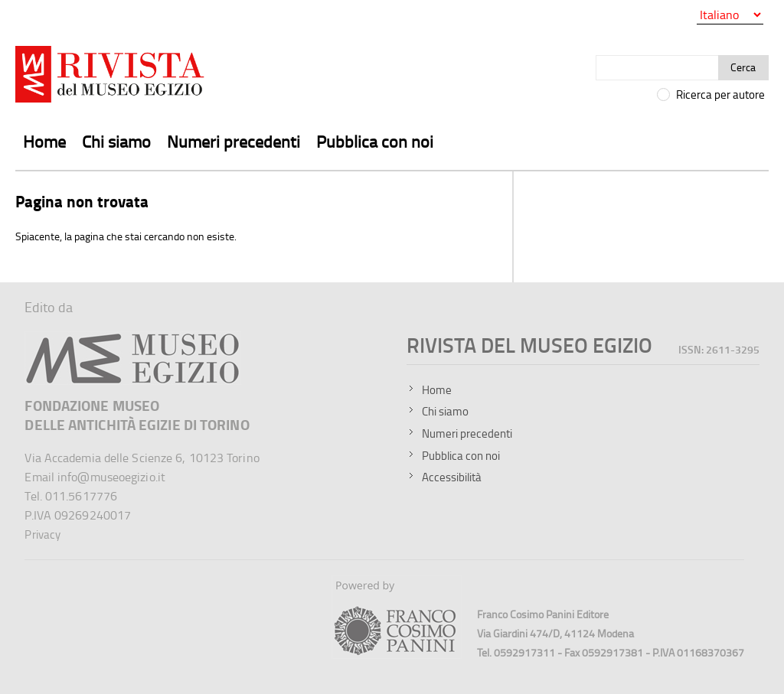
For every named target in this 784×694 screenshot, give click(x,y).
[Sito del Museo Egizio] (133, 338)
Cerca (743, 67)
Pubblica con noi (375, 141)
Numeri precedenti (234, 141)
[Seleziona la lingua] (730, 15)
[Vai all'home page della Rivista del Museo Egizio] (111, 78)
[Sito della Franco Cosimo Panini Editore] (397, 655)
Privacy (42, 534)
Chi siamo (116, 141)
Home (44, 141)
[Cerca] (657, 68)
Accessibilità (452, 477)
